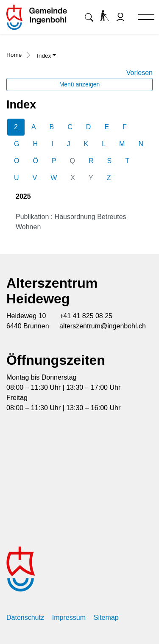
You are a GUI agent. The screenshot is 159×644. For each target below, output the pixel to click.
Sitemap (106, 618)
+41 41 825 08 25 (86, 316)
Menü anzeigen (80, 84)
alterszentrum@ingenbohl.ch (103, 326)
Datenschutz (25, 618)
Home (14, 55)
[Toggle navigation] (142, 18)
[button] (89, 17)
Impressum (69, 618)
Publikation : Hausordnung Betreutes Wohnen (71, 222)
